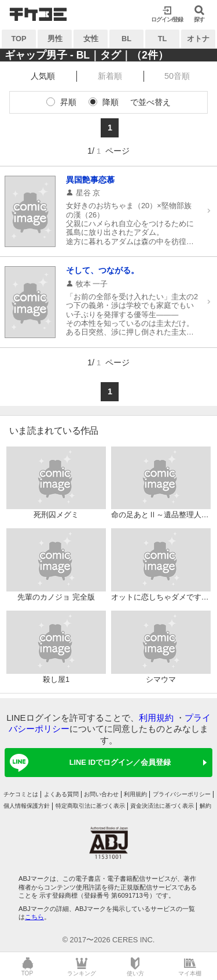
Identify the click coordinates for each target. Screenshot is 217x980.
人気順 (43, 76)
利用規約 (156, 718)
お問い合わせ (101, 794)
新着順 (110, 76)
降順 (111, 102)
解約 (205, 806)
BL (126, 39)
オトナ (198, 39)
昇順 (68, 102)
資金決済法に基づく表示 (162, 806)
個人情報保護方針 (27, 806)
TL (163, 39)
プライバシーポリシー (182, 794)
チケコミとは (21, 794)
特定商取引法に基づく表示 (90, 806)
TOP (19, 39)
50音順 (177, 76)
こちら (34, 917)
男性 (55, 39)
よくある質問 (61, 794)
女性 (91, 39)
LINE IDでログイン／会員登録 (88, 763)
